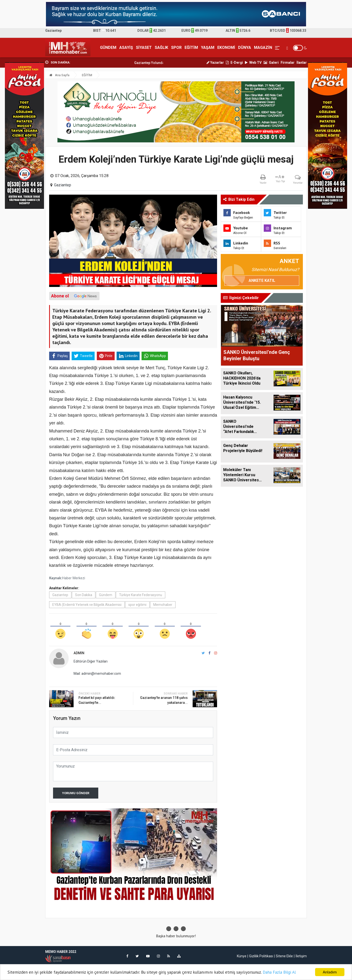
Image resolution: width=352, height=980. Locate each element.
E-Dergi (234, 63)
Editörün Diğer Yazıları (91, 661)
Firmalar (288, 63)
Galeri (271, 63)
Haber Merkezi (74, 578)
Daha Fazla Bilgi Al (279, 972)
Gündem (106, 595)
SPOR (176, 47)
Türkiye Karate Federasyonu (141, 595)
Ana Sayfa (59, 75)
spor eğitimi (137, 605)
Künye (242, 956)
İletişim (301, 956)
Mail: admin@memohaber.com (97, 674)
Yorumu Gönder (76, 793)
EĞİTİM (191, 47)
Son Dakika (84, 595)
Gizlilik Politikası (261, 956)
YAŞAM (208, 47)
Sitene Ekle (284, 956)
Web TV (253, 63)
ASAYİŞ (126, 47)
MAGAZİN (263, 47)
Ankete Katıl (262, 280)
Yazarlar (215, 63)
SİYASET (144, 47)
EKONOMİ (226, 47)
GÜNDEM (108, 47)
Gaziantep (63, 185)
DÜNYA (245, 47)
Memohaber (163, 605)
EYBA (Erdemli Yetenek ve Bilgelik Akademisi (87, 605)
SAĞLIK (161, 47)
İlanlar (302, 63)
